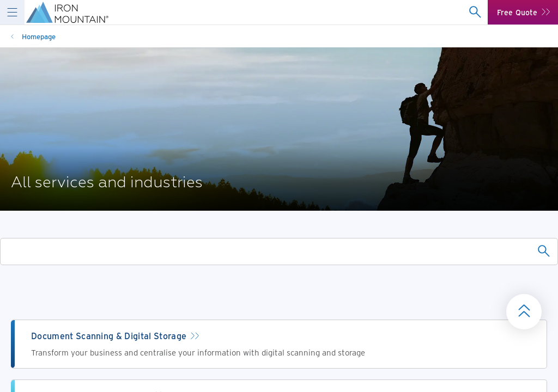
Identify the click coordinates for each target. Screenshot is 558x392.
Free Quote (517, 12)
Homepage (39, 36)
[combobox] (475, 12)
